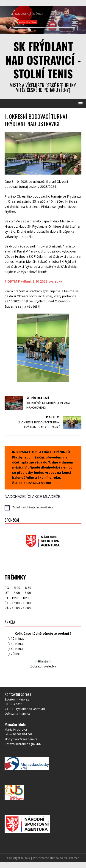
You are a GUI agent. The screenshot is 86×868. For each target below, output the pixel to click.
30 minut (17, 644)
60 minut (17, 649)
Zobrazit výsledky (43, 666)
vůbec (15, 654)
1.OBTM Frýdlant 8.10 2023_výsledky (33, 281)
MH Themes (71, 858)
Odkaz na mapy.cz (17, 713)
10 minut (17, 638)
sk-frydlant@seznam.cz (21, 739)
